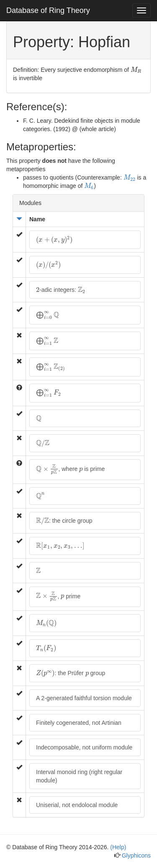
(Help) (118, 847)
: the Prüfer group (71, 673)
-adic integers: (61, 290)
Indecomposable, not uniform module (84, 747)
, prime (58, 596)
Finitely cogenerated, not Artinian (79, 723)
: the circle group (64, 521)
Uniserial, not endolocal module (77, 805)
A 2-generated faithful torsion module (84, 698)
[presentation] (136, 70)
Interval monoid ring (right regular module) (79, 776)
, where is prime (70, 469)
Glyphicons (136, 855)
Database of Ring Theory (48, 10)
